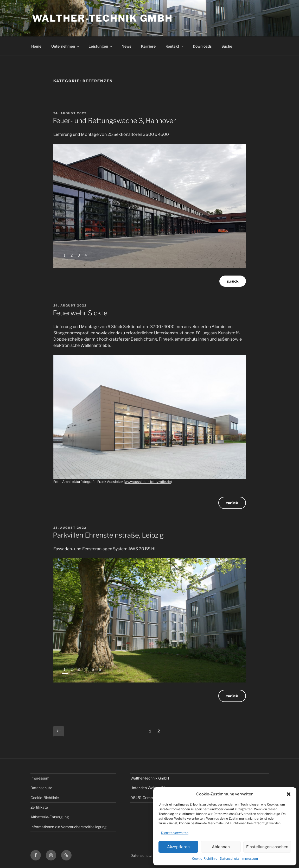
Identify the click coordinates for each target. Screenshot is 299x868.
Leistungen (101, 46)
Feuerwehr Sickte (80, 313)
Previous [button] (225, 257)
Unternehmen (66, 46)
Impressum (250, 859)
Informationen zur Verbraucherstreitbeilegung (68, 827)
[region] (150, 206)
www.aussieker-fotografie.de (148, 482)
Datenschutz (229, 859)
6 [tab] (100, 669)
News (126, 46)
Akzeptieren (178, 847)
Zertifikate (39, 807)
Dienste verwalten (175, 833)
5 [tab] (93, 669)
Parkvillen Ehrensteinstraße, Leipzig (108, 535)
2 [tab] (72, 255)
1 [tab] (65, 255)
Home (36, 46)
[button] (289, 794)
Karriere (148, 46)
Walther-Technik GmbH (103, 18)
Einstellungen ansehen (267, 847)
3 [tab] (79, 255)
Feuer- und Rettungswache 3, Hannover (114, 121)
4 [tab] (86, 255)
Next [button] (235, 257)
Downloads (202, 46)
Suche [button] (227, 46)
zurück (233, 281)
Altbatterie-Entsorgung (50, 817)
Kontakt (175, 46)
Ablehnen (221, 847)
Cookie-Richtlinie (205, 859)
